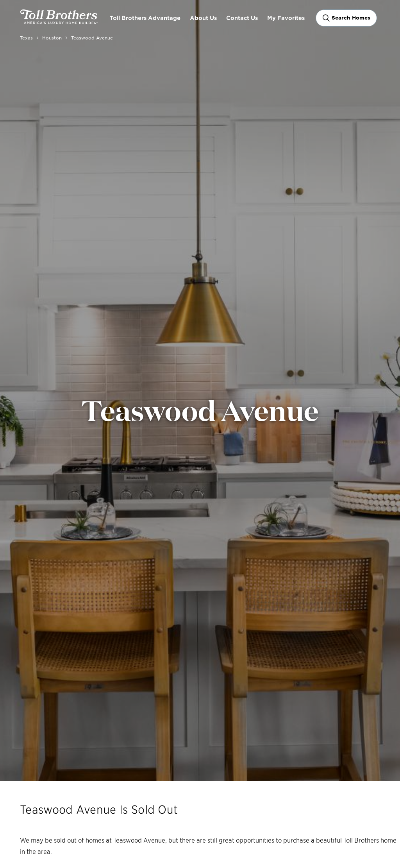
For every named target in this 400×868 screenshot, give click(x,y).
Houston (52, 38)
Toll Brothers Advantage (145, 18)
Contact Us (242, 18)
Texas (26, 38)
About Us (203, 18)
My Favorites (286, 18)
